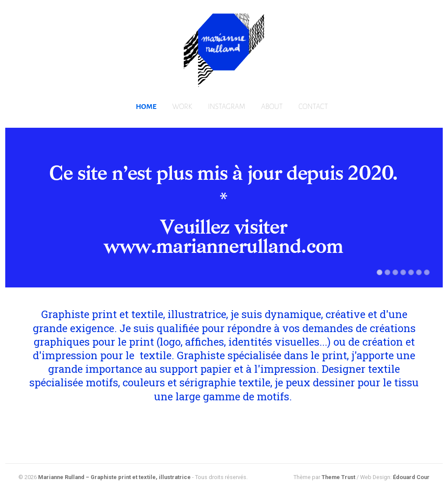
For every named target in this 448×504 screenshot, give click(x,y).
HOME (146, 107)
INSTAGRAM (227, 107)
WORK (182, 107)
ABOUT (272, 107)
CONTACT (313, 107)
